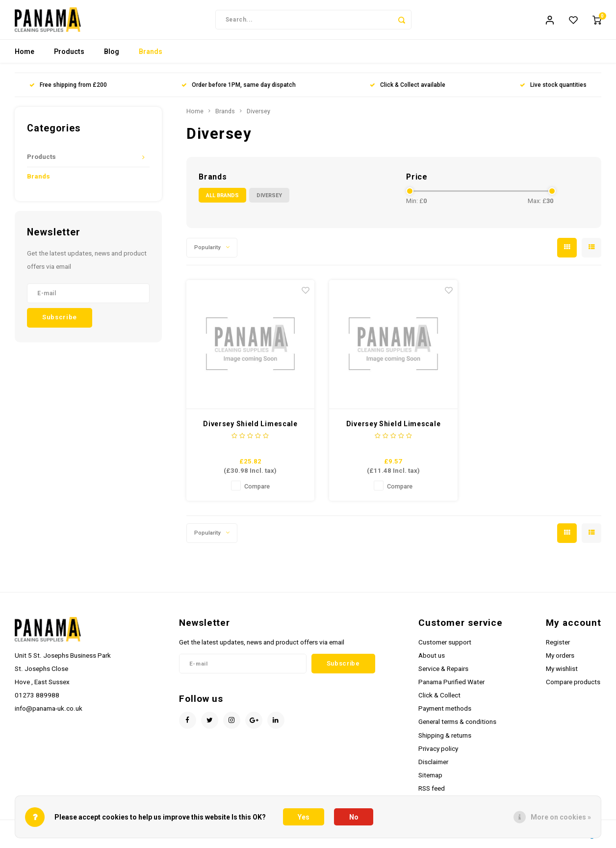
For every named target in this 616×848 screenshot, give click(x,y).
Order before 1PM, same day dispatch (239, 90)
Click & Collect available (408, 90)
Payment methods (445, 713)
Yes (304, 817)
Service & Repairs (443, 673)
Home (25, 56)
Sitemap (430, 780)
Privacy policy (438, 753)
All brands (222, 200)
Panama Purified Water (451, 687)
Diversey (258, 116)
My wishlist (562, 673)
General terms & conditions (457, 726)
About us (432, 660)
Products (69, 56)
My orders (560, 660)
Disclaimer (433, 767)
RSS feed (432, 793)
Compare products (573, 687)
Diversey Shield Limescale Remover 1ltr (394, 429)
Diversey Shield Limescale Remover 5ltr (250, 429)
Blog (112, 56)
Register (558, 646)
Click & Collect (439, 700)
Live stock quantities (553, 90)
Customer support (445, 646)
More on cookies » (561, 817)
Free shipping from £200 (68, 90)
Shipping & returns (445, 740)
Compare (257, 491)
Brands (151, 56)
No (354, 817)
